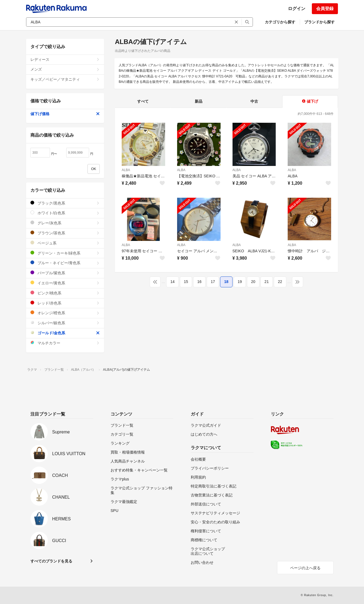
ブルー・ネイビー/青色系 (65, 263)
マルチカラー (65, 343)
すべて (143, 101)
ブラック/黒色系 (65, 203)
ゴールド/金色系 (65, 333)
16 (199, 282)
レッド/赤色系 (65, 303)
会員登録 (325, 9)
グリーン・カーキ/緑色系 (65, 253)
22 (280, 282)
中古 (254, 101)
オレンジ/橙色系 (65, 313)
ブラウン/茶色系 (65, 233)
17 (213, 282)
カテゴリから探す (280, 22)
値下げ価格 (65, 114)
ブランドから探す (319, 22)
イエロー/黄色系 (65, 283)
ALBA (126, 170)
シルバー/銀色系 (65, 323)
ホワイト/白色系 (65, 213)
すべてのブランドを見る (51, 561)
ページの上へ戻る (305, 568)
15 (186, 282)
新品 (199, 101)
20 (253, 282)
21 (267, 282)
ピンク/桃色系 (65, 293)
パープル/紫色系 (65, 273)
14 (172, 282)
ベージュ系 (65, 243)
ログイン (297, 9)
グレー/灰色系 (65, 223)
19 (240, 282)
